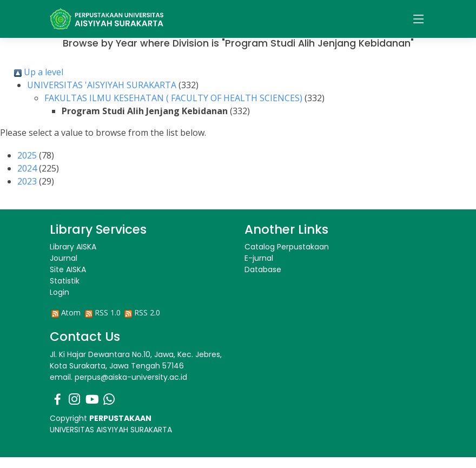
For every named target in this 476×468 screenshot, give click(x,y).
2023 (27, 181)
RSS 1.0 (108, 312)
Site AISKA (68, 269)
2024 (27, 168)
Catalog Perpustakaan (287, 247)
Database (263, 269)
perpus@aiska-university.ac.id (131, 377)
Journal (64, 258)
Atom (71, 312)
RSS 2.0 (147, 312)
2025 (27, 155)
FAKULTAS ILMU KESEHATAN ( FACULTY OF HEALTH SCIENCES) (173, 98)
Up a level (39, 72)
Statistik (65, 281)
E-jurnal (259, 258)
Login (59, 292)
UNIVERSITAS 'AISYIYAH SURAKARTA (102, 85)
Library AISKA (73, 247)
